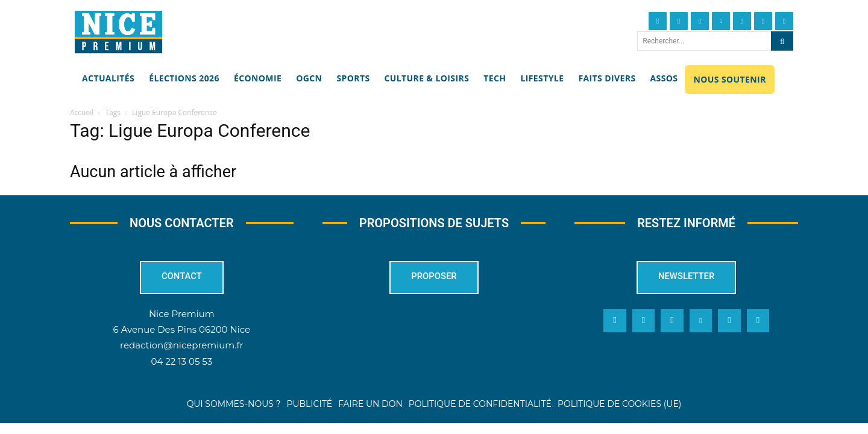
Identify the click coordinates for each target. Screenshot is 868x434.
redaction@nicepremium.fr (181, 345)
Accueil (82, 112)
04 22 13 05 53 (181, 361)
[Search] (782, 41)
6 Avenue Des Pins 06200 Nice (182, 329)
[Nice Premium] (118, 32)
